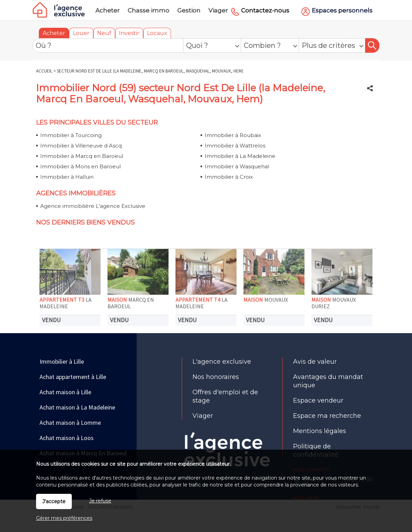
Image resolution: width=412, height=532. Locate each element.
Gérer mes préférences (64, 518)
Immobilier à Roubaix (233, 135)
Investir (129, 33)
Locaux (157, 33)
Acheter (54, 33)
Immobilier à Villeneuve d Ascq (81, 146)
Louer (81, 33)
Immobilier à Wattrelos (235, 146)
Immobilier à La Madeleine (240, 156)
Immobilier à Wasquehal (237, 166)
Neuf (104, 33)
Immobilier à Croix (229, 177)
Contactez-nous (265, 10)
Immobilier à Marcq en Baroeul (82, 156)
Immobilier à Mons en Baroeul (80, 166)
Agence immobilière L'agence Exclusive (93, 206)
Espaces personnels (342, 10)
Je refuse (100, 501)
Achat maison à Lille (65, 392)
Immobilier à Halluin (67, 177)
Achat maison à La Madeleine (77, 407)
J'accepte (54, 501)
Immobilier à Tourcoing (71, 135)
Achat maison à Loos (67, 438)
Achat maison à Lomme (70, 423)
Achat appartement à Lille (73, 377)
